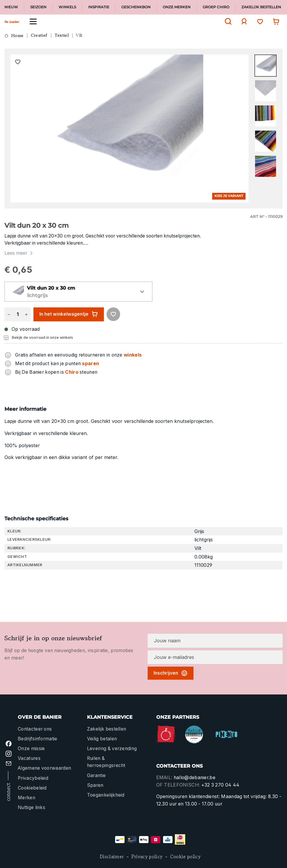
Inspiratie (99, 7)
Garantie (96, 775)
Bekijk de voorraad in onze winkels (42, 337)
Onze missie (31, 749)
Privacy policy (147, 857)
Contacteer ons (35, 729)
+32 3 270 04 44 (220, 785)
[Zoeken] (227, 21)
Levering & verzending (112, 749)
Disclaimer (112, 857)
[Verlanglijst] (259, 21)
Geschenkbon (136, 7)
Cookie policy (185, 857)
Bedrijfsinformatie (38, 739)
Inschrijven (171, 673)
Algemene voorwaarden (44, 768)
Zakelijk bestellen (261, 7)
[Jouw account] (243, 21)
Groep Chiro (216, 7)
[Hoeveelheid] (17, 314)
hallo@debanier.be (195, 778)
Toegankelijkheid (106, 795)
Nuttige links (32, 807)
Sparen (95, 785)
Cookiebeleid (32, 788)
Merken (26, 798)
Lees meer (19, 253)
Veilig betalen (102, 739)
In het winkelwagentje (69, 314)
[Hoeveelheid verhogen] (26, 314)
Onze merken (177, 7)
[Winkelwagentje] (275, 21)
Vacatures (29, 758)
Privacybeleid (33, 778)
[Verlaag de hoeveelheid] (9, 314)
